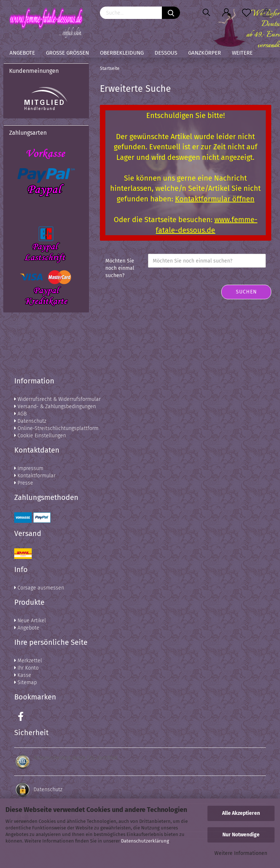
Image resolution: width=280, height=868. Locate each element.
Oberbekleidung (122, 53)
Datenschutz (30, 421)
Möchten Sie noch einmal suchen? (120, 268)
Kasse (23, 675)
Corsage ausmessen (39, 588)
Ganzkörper (205, 53)
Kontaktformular (35, 476)
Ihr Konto (26, 668)
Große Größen (67, 53)
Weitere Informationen (241, 853)
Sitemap (26, 682)
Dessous (166, 53)
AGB (20, 414)
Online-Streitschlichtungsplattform (56, 428)
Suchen (246, 292)
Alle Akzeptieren (241, 813)
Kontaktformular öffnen (215, 199)
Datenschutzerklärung (145, 841)
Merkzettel (28, 661)
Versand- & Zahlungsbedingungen (55, 407)
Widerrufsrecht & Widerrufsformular (57, 399)
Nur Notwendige (241, 835)
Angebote (22, 53)
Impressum (29, 468)
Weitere (242, 53)
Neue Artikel (30, 621)
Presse (24, 483)
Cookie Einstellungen (40, 436)
